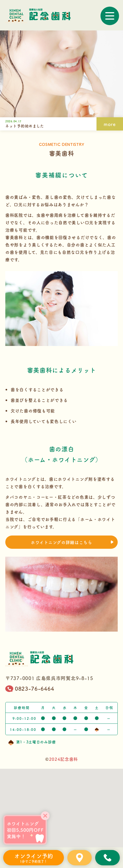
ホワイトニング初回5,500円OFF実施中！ (25, 830)
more (110, 124)
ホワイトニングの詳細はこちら (72, 542)
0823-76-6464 (30, 689)
